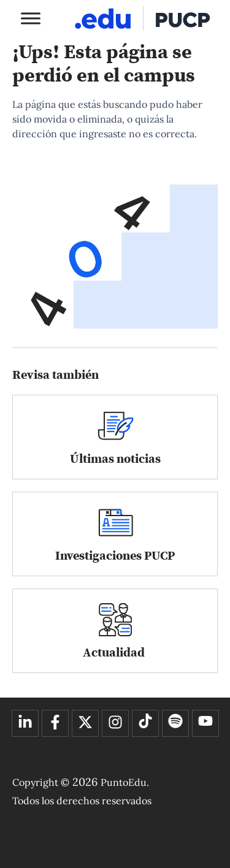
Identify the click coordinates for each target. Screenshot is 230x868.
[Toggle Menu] (31, 18)
